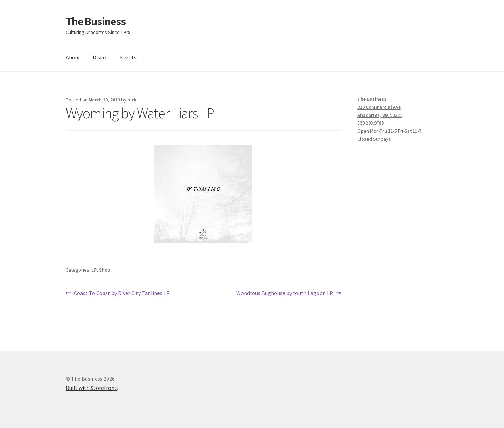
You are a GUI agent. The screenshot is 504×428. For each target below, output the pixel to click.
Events (128, 57)
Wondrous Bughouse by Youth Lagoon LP (285, 293)
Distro (100, 57)
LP (94, 270)
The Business (96, 21)
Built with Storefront (91, 388)
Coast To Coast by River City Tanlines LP (122, 293)
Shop (105, 270)
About (73, 57)
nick (132, 100)
